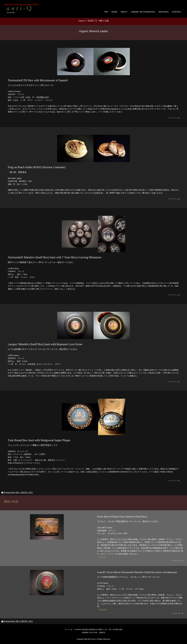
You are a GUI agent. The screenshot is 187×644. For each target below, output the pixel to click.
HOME (116, 11)
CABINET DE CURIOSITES (144, 11)
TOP (107, 11)
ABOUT (126, 11)
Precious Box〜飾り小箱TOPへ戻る (17, 492)
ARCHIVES (164, 11)
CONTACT (177, 11)
